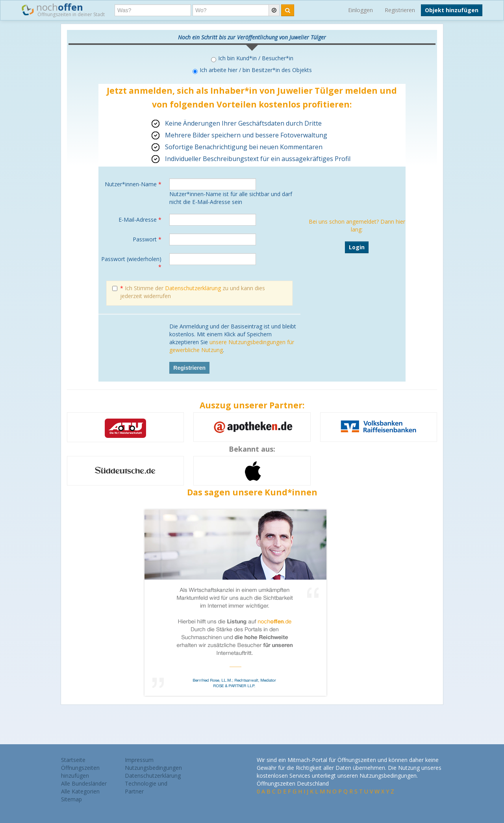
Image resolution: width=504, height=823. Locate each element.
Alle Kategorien (80, 791)
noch (63, 9)
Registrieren (400, 10)
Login (357, 247)
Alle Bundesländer (84, 783)
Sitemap (71, 799)
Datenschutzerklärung (193, 288)
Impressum (139, 760)
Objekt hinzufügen (452, 10)
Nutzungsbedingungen (153, 768)
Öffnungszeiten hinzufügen (80, 772)
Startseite (73, 760)
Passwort (147, 239)
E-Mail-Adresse (140, 220)
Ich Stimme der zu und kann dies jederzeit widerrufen (189, 292)
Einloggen (360, 10)
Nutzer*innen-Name (133, 184)
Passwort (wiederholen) (131, 263)
